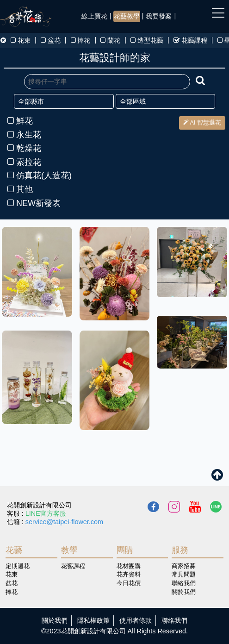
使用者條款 (136, 620)
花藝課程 (190, 40)
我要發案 (159, 16)
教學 (69, 550)
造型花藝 (147, 40)
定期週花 (18, 566)
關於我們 (184, 592)
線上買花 (94, 16)
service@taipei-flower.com (64, 522)
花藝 (14, 550)
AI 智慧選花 (202, 123)
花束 (21, 40)
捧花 (81, 40)
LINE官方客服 (46, 513)
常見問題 (184, 574)
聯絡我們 (184, 583)
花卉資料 (129, 574)
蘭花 (110, 40)
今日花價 (129, 583)
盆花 (51, 40)
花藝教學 (127, 16)
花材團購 (129, 566)
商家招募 (184, 566)
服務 (180, 550)
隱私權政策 (93, 620)
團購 (125, 550)
